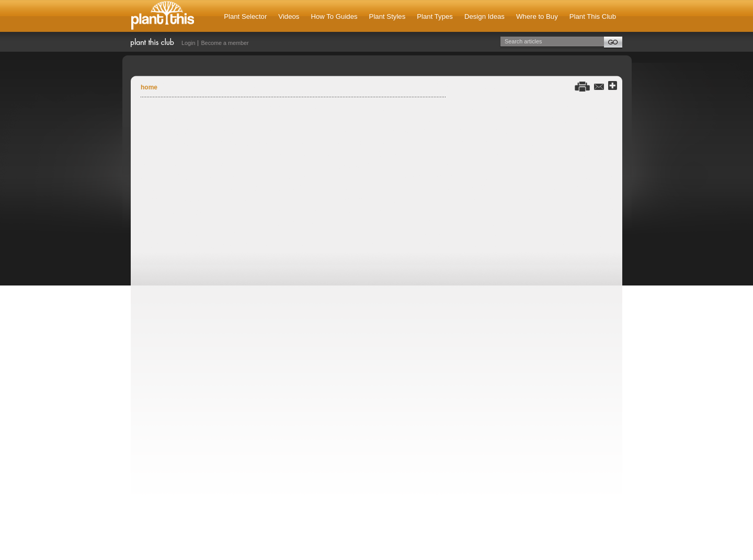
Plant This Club (593, 16)
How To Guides (334, 16)
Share (613, 86)
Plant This (163, 16)
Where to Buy (537, 16)
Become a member (225, 43)
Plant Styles (387, 16)
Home (149, 87)
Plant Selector (245, 16)
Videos (289, 16)
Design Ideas (484, 16)
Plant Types (435, 16)
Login (188, 43)
